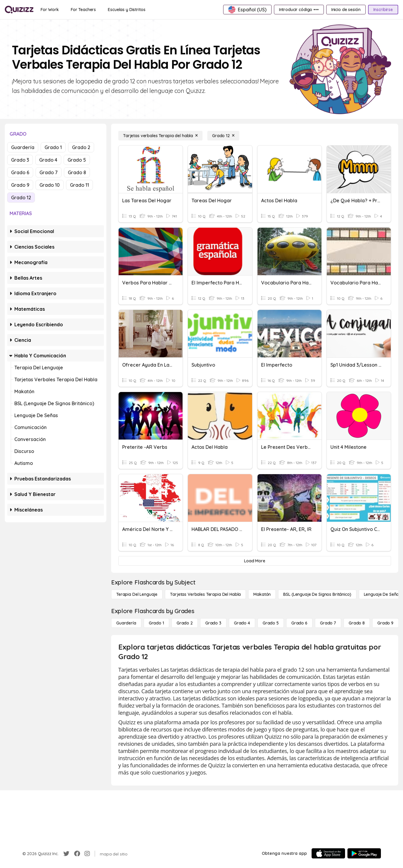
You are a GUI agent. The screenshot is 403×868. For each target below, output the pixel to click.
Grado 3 (20, 160)
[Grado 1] (156, 623)
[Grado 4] (242, 623)
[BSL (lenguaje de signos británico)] (317, 594)
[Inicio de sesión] (346, 10)
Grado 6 (20, 172)
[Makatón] (262, 594)
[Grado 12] (223, 136)
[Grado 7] (328, 623)
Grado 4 (48, 160)
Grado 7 (49, 172)
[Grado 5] (271, 623)
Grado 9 (20, 185)
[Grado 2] (185, 623)
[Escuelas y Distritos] (127, 10)
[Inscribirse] (383, 10)
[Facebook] (77, 854)
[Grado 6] (299, 623)
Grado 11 (79, 185)
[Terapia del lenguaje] (137, 594)
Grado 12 (21, 198)
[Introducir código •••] (299, 10)
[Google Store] (364, 853)
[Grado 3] (213, 623)
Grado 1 (53, 147)
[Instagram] (87, 854)
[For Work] (50, 10)
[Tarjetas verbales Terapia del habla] (160, 136)
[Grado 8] (357, 623)
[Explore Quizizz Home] (19, 10)
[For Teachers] (83, 10)
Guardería (23, 147)
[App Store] (328, 853)
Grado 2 (81, 147)
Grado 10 (50, 185)
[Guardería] (126, 623)
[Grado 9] (385, 623)
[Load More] (255, 561)
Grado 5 (77, 160)
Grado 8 (77, 172)
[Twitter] (66, 854)
